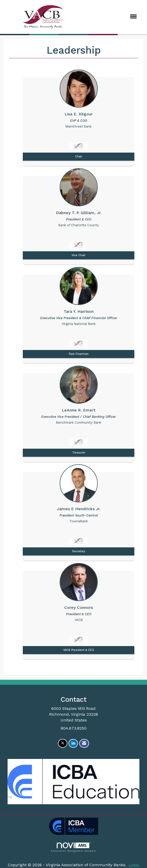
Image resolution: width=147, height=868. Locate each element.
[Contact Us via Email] (84, 743)
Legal (134, 865)
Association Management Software (73, 847)
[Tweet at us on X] (63, 743)
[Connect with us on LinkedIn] (73, 743)
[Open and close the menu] (112, 17)
